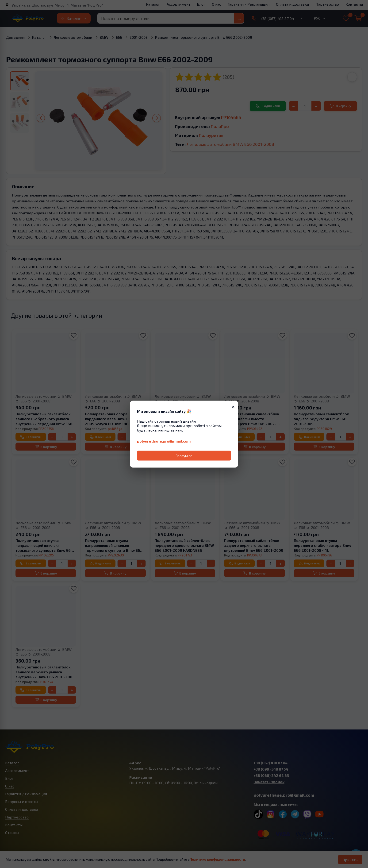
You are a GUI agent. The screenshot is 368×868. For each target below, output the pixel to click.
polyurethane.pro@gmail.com (164, 441)
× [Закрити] (233, 406)
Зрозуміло (184, 455)
